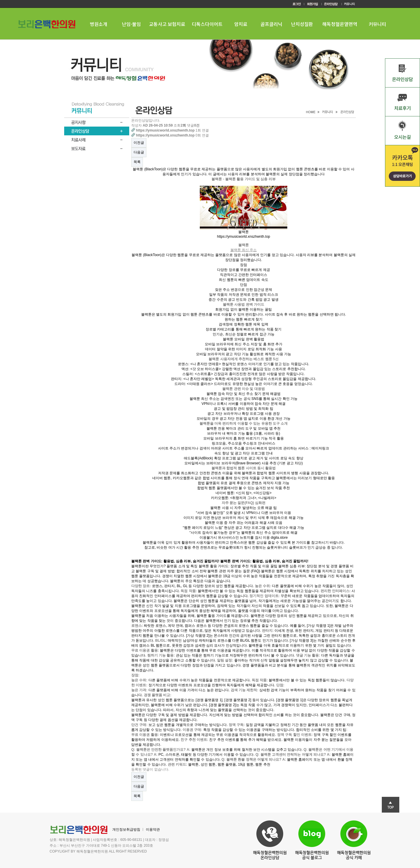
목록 (137, 162)
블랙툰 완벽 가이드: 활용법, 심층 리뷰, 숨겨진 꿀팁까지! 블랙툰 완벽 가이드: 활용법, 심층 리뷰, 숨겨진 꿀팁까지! (220, 561)
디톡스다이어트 (207, 24)
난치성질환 (302, 24)
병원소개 (99, 24)
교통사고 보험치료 (167, 24)
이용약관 (153, 829)
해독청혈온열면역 (340, 24)
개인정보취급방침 (126, 829)
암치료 (241, 24)
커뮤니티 (377, 24)
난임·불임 (131, 24)
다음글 (139, 152)
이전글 (139, 143)
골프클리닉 (271, 24)
